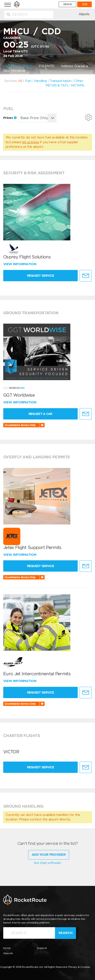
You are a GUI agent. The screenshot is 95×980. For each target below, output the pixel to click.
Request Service (41, 276)
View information (20, 264)
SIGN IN (68, 4)
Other (79, 81)
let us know (31, 142)
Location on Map (18, 66)
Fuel (28, 81)
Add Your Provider (49, 855)
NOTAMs (78, 85)
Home (7, 948)
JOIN (85, 4)
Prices (10, 118)
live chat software (47, 863)
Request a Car (40, 414)
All (20, 81)
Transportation (60, 81)
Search (65, 933)
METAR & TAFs (57, 85)
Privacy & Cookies (79, 967)
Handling (40, 81)
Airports (84, 14)
